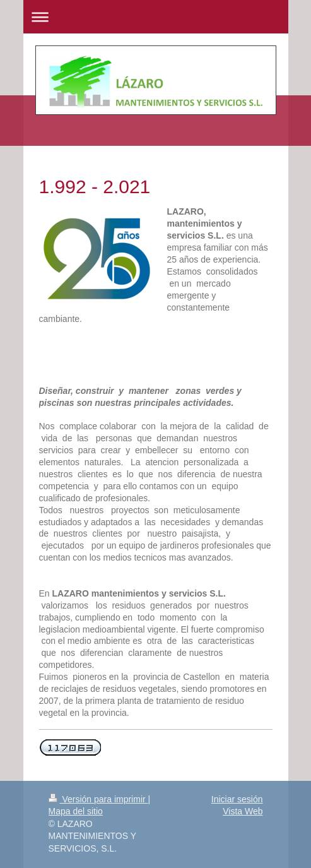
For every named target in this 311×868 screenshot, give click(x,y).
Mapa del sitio (76, 811)
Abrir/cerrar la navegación (156, 17)
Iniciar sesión (237, 799)
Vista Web (243, 811)
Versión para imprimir (98, 799)
